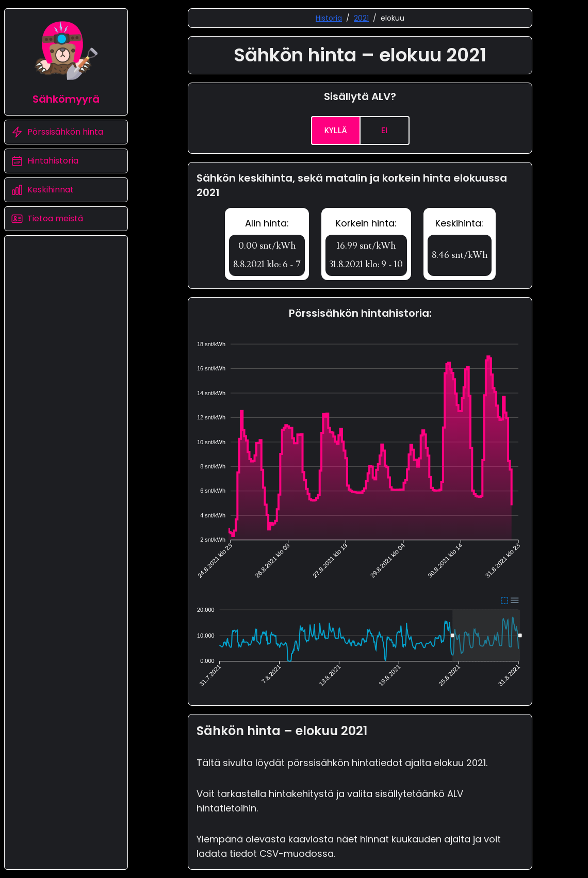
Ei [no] (385, 131)
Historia (329, 18)
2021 (361, 18)
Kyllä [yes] (336, 131)
